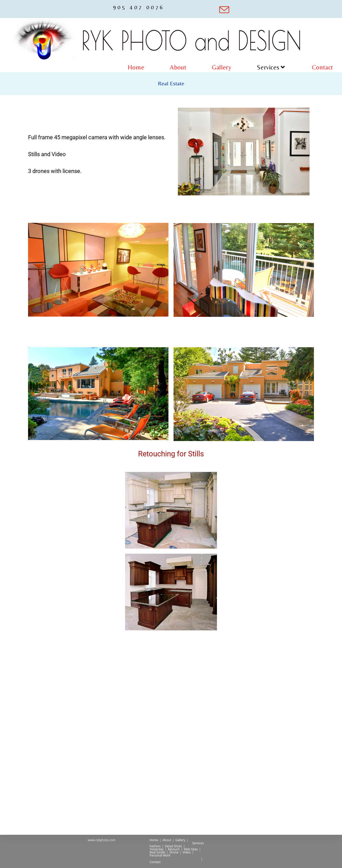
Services (198, 843)
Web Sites (191, 849)
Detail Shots (173, 846)
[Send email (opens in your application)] (220, 10)
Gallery (180, 840)
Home (154, 840)
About (167, 840)
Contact (155, 862)
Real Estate (157, 852)
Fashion (155, 846)
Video (186, 852)
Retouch (174, 849)
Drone (174, 852)
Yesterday (157, 849)
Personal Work (160, 855)
